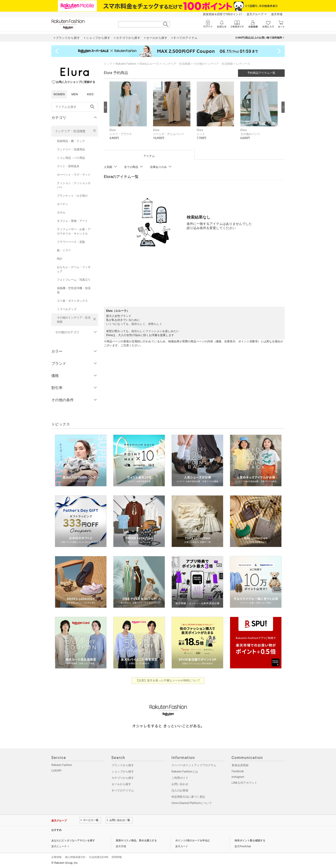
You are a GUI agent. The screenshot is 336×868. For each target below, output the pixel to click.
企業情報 (56, 857)
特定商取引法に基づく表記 (188, 797)
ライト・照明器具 (68, 166)
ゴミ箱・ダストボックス (72, 301)
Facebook (238, 771)
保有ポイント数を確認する (250, 841)
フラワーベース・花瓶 (71, 242)
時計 (60, 259)
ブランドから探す (123, 765)
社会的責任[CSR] (99, 857)
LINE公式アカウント (244, 783)
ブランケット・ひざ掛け (72, 196)
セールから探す (121, 784)
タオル (61, 213)
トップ (108, 64)
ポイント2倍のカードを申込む (193, 841)
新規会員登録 (240, 765)
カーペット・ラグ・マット (74, 175)
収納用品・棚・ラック (71, 141)
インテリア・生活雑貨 (70, 131)
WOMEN (59, 94)
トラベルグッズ (67, 309)
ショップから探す (123, 772)
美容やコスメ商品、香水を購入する (136, 841)
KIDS (90, 94)
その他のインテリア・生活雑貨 (74, 320)
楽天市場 (277, 14)
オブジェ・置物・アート (72, 221)
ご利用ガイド (180, 778)
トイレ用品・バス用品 (71, 158)
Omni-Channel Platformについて (192, 803)
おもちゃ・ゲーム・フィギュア (74, 269)
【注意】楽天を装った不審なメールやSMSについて (168, 680)
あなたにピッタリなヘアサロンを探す (73, 841)
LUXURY (56, 771)
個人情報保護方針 (75, 857)
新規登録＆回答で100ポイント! (222, 14)
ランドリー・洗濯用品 (71, 149)
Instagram (238, 777)
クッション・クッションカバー (74, 185)
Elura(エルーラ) (149, 64)
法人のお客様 (180, 790)
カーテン (63, 204)
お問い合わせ (180, 784)
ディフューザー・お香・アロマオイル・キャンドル (74, 231)
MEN (75, 94)
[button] (129, 114)
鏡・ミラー (64, 250)
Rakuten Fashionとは (185, 772)
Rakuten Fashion (126, 64)
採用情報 (117, 857)
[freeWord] (75, 107)
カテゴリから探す (123, 778)
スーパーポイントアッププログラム (194, 765)
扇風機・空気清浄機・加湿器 (74, 290)
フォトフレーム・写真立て (74, 280)
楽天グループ (255, 14)
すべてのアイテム (123, 790)
